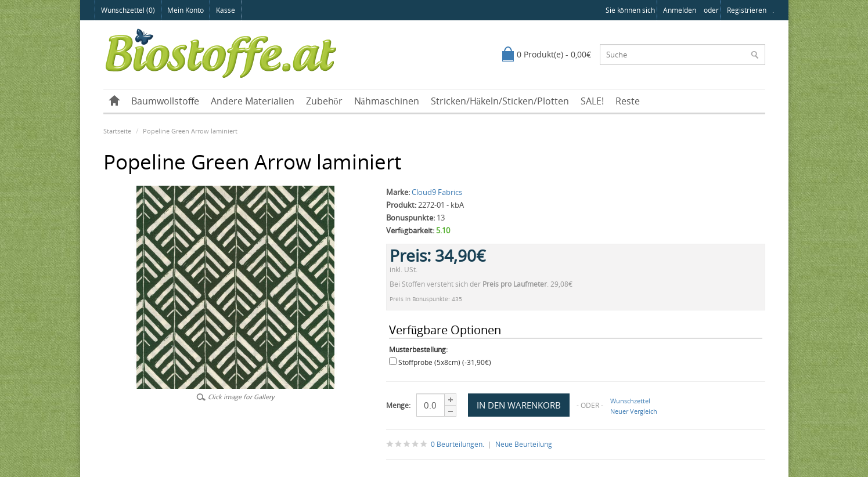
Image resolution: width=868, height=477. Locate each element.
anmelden (680, 10)
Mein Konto (186, 10)
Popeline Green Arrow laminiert (190, 131)
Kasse (226, 10)
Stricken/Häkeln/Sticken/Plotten (500, 101)
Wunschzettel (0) (128, 10)
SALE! (592, 101)
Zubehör (324, 101)
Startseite (117, 131)
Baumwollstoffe (165, 101)
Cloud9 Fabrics (437, 192)
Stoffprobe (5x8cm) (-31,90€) (445, 362)
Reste (628, 101)
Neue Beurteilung (524, 444)
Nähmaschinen (387, 101)
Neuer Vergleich (634, 411)
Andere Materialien (253, 101)
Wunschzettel (630, 401)
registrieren (747, 10)
